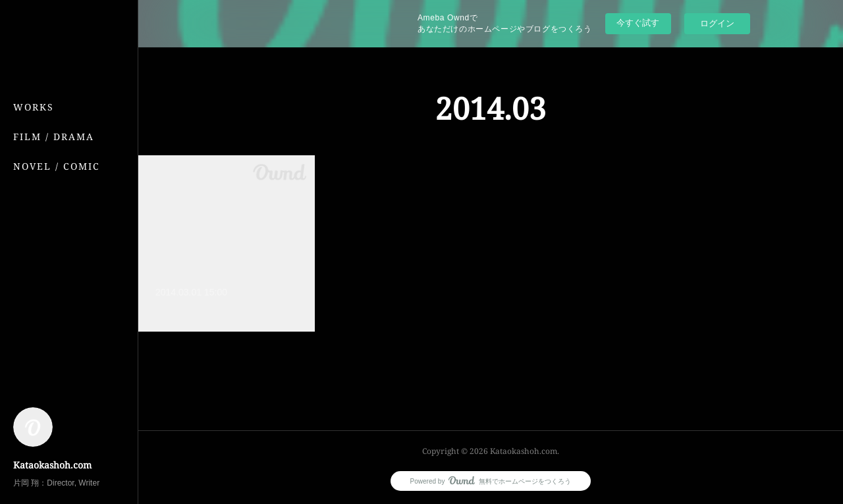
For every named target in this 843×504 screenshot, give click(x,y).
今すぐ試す (638, 23)
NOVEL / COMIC (57, 166)
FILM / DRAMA (54, 137)
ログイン (717, 23)
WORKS (34, 107)
